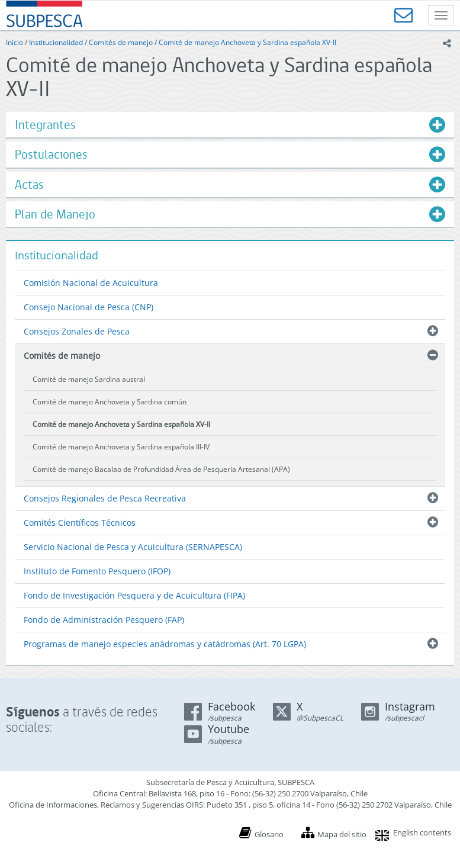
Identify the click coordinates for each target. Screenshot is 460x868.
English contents (422, 832)
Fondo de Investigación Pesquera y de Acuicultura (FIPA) (134, 595)
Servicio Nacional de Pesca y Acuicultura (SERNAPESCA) (133, 547)
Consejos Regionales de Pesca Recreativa (105, 498)
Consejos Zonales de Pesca (77, 331)
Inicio (15, 42)
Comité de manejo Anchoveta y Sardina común (110, 402)
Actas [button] (29, 184)
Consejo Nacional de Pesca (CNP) (89, 307)
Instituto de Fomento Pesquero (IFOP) (97, 571)
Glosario (269, 834)
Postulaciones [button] (51, 154)
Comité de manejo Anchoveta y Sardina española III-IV (121, 447)
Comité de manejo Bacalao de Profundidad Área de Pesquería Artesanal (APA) (161, 469)
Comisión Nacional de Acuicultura (91, 283)
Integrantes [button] (45, 125)
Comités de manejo (121, 42)
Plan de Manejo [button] (55, 214)
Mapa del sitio (342, 834)
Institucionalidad (56, 42)
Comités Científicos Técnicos (80, 523)
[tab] (230, 125)
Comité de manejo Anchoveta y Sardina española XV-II (247, 42)
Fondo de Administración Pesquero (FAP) (104, 620)
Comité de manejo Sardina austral (89, 379)
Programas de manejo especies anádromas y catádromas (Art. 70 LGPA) (165, 644)
